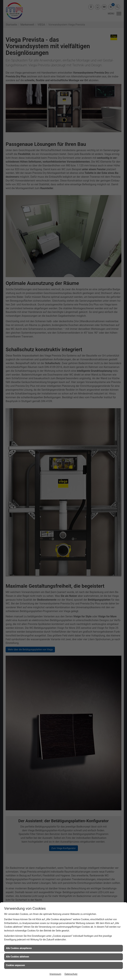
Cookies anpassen (15, 965)
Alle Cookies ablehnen (18, 957)
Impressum (55, 974)
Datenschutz (71, 974)
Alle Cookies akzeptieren (19, 948)
